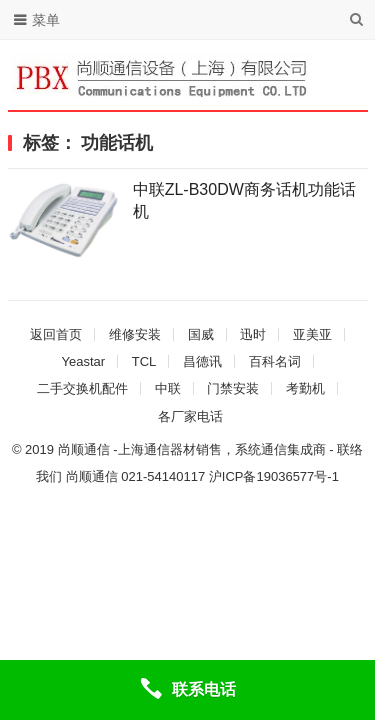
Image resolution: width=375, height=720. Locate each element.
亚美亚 (312, 334)
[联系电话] (187, 690)
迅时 (253, 334)
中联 (168, 388)
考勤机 (305, 388)
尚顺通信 (92, 476)
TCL (144, 361)
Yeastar (83, 361)
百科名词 (275, 361)
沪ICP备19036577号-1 (274, 476)
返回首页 (56, 334)
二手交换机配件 (82, 388)
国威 (201, 334)
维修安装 (135, 334)
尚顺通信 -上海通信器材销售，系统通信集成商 (192, 449)
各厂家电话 (190, 416)
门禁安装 (233, 388)
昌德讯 (202, 361)
